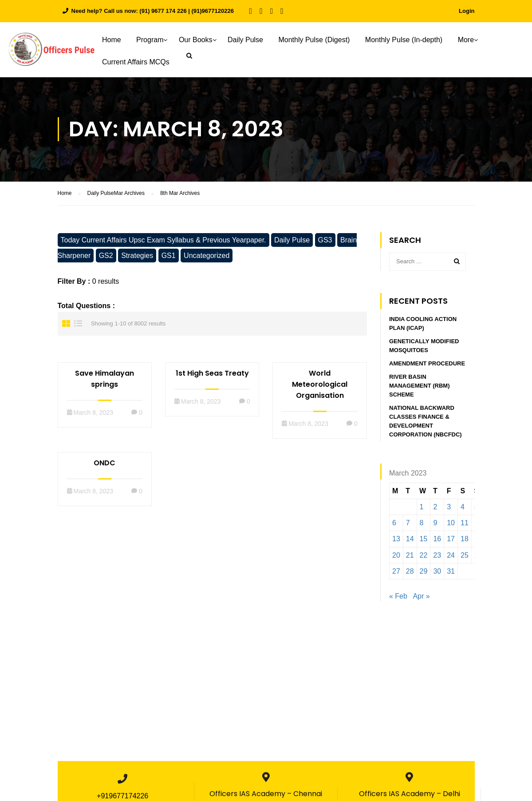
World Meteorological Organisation (320, 385)
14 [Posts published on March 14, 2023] (410, 539)
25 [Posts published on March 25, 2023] (465, 556)
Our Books (196, 40)
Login (467, 11)
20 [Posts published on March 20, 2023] (396, 556)
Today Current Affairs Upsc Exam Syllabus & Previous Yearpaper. (164, 240)
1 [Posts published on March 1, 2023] (422, 507)
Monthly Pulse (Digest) (314, 40)
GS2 (106, 256)
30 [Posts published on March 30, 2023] (437, 572)
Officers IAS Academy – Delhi (410, 794)
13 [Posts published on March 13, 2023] (396, 539)
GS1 (169, 256)
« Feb (398, 597)
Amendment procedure (427, 364)
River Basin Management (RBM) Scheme (419, 386)
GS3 (325, 240)
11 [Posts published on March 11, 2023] (465, 523)
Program (150, 40)
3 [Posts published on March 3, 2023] (449, 507)
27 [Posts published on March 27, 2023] (396, 572)
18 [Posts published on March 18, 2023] (465, 539)
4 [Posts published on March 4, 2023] (463, 507)
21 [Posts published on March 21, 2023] (410, 556)
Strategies (137, 256)
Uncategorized (207, 256)
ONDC (104, 463)
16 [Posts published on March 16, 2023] (437, 539)
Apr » (421, 597)
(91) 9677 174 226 (163, 11)
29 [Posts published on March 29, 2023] (424, 572)
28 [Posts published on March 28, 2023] (410, 572)
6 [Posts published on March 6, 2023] (394, 523)
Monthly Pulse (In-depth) (404, 40)
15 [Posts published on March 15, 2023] (424, 539)
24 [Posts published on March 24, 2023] (451, 556)
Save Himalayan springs (104, 379)
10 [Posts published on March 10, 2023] (451, 523)
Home (112, 40)
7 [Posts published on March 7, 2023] (408, 523)
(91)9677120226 (213, 11)
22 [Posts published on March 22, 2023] (424, 556)
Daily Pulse (245, 40)
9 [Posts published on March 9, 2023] (435, 523)
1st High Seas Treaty (212, 374)
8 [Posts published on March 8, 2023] (422, 523)
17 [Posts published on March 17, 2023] (451, 539)
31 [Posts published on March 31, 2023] (451, 572)
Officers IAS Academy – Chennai (266, 794)
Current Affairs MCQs (136, 62)
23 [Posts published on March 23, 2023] (437, 556)
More (466, 40)
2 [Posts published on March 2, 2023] (435, 507)
